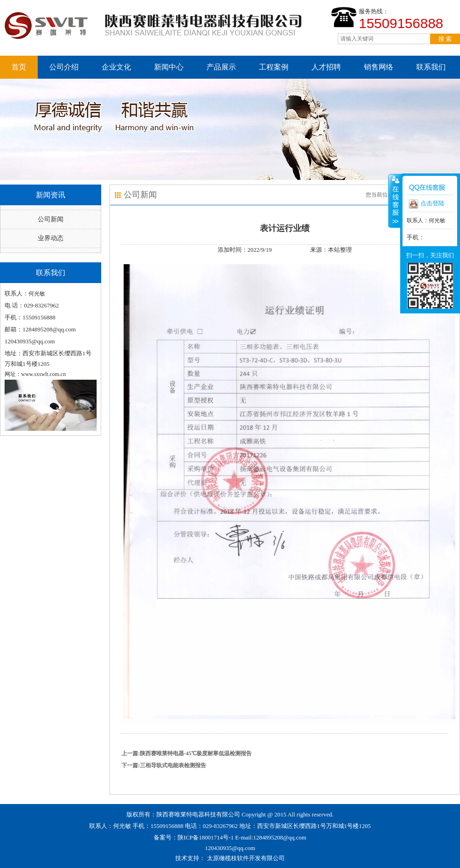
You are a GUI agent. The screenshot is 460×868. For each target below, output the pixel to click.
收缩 (395, 201)
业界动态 (51, 238)
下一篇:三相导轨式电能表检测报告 (164, 765)
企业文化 (116, 67)
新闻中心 (169, 67)
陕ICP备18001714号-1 (206, 837)
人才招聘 (326, 67)
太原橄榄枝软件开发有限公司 (246, 858)
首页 (19, 67)
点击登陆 (427, 204)
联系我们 (431, 67)
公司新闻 (51, 219)
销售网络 (379, 67)
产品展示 (221, 67)
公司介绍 (64, 67)
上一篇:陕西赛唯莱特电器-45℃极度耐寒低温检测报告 (187, 753)
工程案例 (274, 67)
